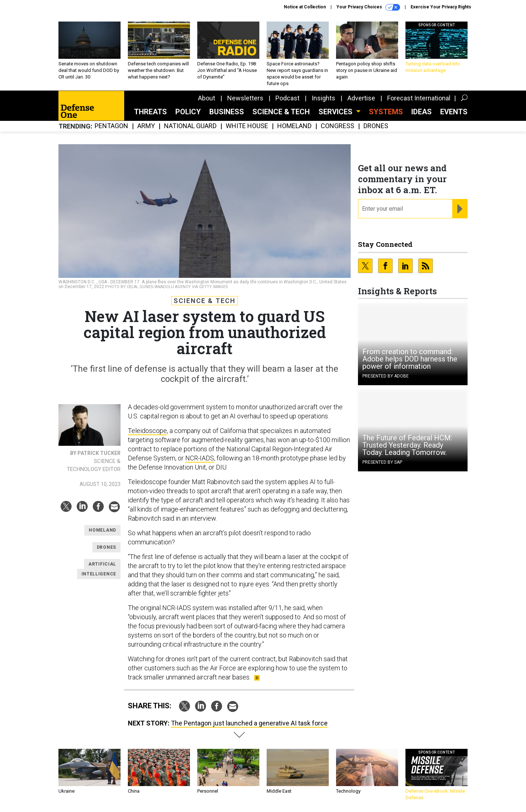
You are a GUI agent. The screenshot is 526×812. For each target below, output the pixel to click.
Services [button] (336, 112)
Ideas (422, 112)
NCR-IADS (200, 458)
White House (247, 126)
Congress (338, 126)
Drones (376, 126)
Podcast (287, 98)
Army (146, 126)
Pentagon (111, 126)
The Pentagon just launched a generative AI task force (249, 723)
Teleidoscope (147, 431)
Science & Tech (281, 112)
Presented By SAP (382, 462)
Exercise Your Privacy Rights (441, 7)
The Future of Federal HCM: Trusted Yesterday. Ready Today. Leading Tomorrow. (407, 445)
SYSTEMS (386, 112)
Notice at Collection (305, 7)
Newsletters (245, 98)
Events (454, 112)
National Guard (190, 126)
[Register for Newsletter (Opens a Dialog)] (460, 209)
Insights (323, 98)
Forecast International (419, 98)
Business (227, 112)
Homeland (294, 126)
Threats (150, 112)
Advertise (361, 98)
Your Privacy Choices (368, 7)
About (207, 98)
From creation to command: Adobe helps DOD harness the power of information (410, 359)
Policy (188, 112)
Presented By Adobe (386, 376)
